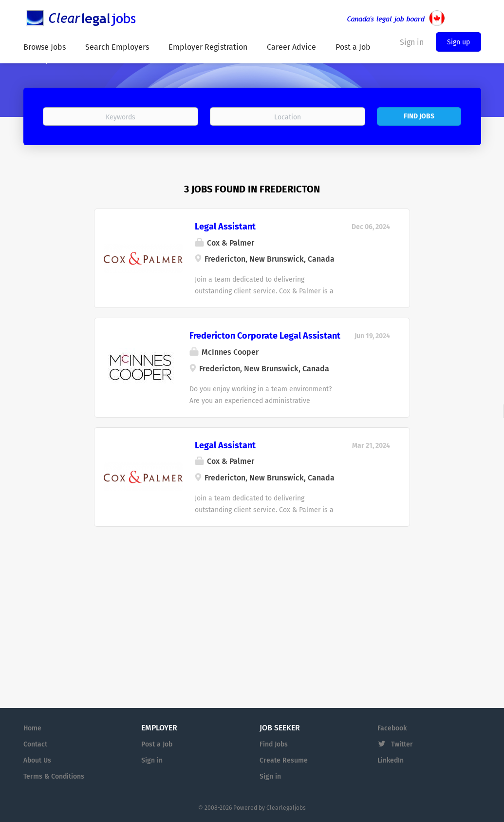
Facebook (392, 728)
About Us (37, 760)
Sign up (458, 42)
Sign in (152, 760)
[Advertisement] (252, 597)
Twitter (402, 744)
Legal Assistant (225, 227)
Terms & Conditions (54, 776)
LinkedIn (391, 760)
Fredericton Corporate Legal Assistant (265, 336)
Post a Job (157, 744)
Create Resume (284, 760)
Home (32, 728)
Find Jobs (419, 116)
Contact (35, 744)
